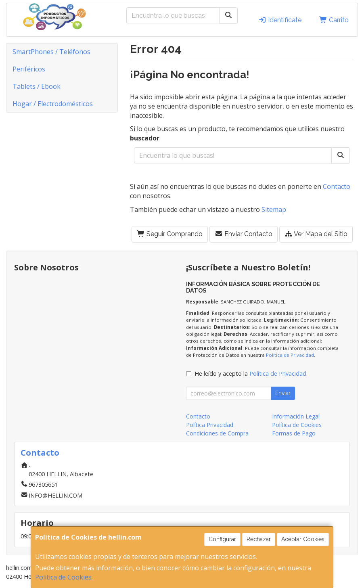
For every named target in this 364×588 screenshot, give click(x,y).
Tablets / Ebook (37, 86)
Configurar (222, 539)
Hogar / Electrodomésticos (53, 104)
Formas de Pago (294, 433)
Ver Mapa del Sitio (316, 234)
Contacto (337, 186)
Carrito (334, 20)
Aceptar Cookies (303, 539)
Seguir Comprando (170, 234)
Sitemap (274, 209)
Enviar (283, 393)
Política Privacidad (210, 425)
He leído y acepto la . (251, 374)
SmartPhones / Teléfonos (51, 52)
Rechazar (259, 539)
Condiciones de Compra (217, 433)
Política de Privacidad (290, 355)
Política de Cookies (63, 577)
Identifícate (280, 20)
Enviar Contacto (244, 234)
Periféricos (29, 69)
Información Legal (296, 416)
